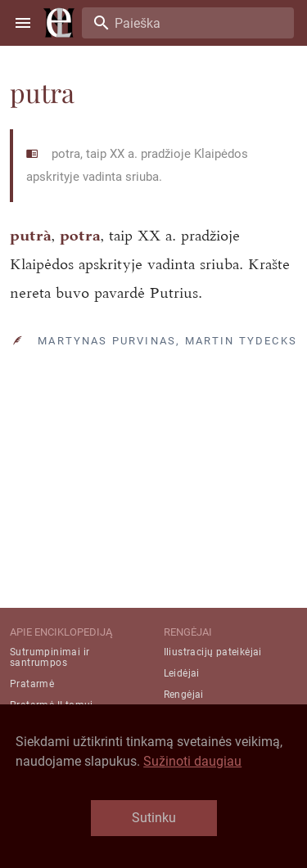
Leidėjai (182, 673)
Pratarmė (32, 684)
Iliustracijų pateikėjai (213, 652)
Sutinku (154, 818)
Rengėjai (184, 695)
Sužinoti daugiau (192, 761)
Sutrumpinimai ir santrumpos (50, 657)
